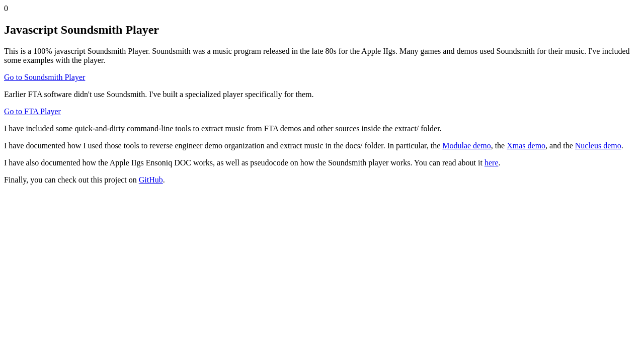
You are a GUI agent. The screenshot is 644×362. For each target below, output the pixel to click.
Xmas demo (526, 146)
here (492, 163)
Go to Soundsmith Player (45, 77)
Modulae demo (466, 146)
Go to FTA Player (32, 111)
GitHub (151, 180)
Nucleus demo (598, 146)
